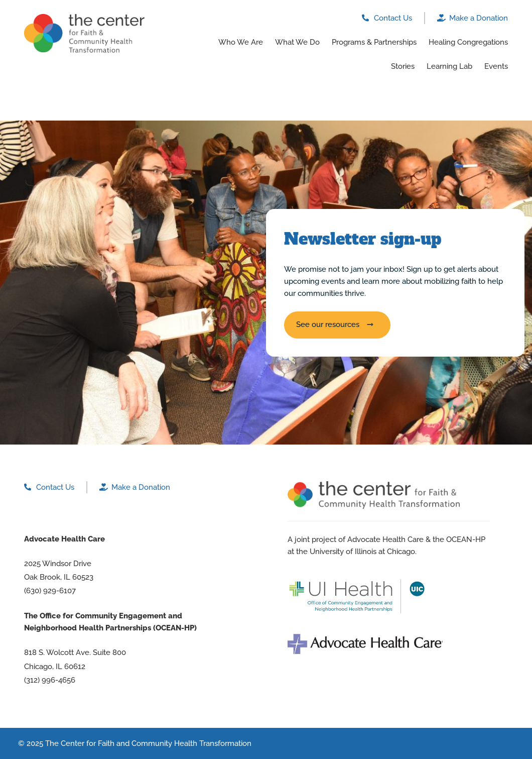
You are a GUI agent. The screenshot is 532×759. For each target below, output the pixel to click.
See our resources (328, 324)
